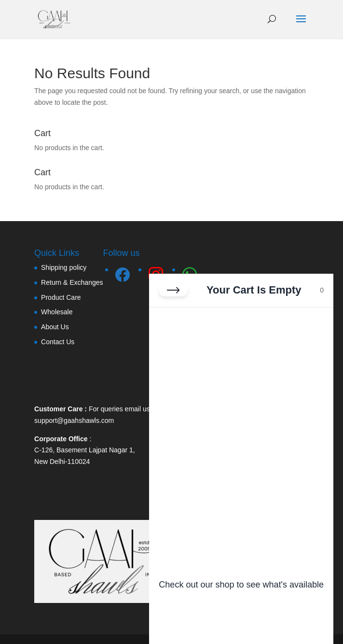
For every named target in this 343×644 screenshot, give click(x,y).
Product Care (61, 297)
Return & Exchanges (72, 282)
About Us (55, 327)
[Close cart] (173, 290)
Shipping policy (64, 267)
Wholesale (57, 312)
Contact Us (58, 342)
